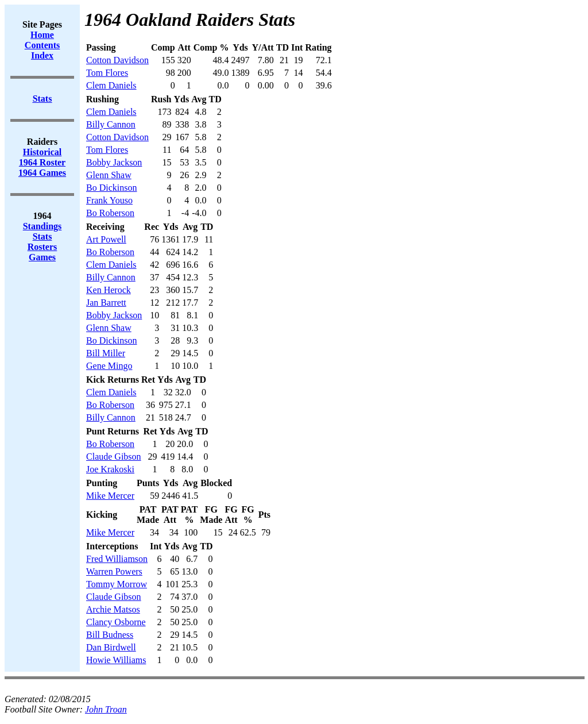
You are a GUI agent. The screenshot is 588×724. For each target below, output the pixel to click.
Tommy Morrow (117, 584)
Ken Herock (109, 290)
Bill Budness (110, 635)
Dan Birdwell (111, 647)
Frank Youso (109, 200)
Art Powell (106, 239)
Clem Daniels (111, 85)
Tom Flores (107, 73)
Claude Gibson (114, 457)
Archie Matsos (113, 609)
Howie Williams (116, 660)
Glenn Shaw (109, 175)
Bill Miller (106, 353)
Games (42, 257)
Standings (42, 226)
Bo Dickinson (111, 188)
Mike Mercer (110, 496)
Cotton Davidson (117, 60)
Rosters (42, 247)
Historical (42, 152)
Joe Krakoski (110, 469)
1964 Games (42, 173)
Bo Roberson (110, 213)
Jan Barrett (106, 303)
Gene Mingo (109, 366)
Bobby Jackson (114, 162)
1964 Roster (42, 162)
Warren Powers (114, 571)
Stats (42, 236)
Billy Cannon (111, 124)
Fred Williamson (117, 559)
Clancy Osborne (116, 622)
